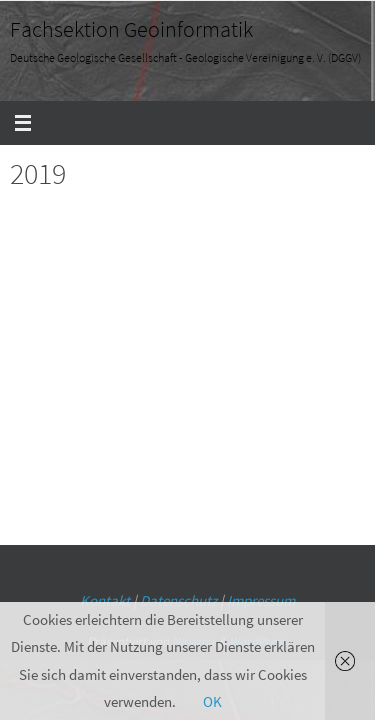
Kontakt (105, 600)
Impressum (261, 600)
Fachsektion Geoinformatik (131, 29)
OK (212, 701)
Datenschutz (178, 600)
